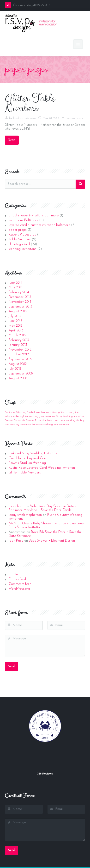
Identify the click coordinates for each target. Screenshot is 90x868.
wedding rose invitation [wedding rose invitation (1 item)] (56, 425)
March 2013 (17, 335)
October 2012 (19, 354)
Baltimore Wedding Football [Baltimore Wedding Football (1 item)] (20, 412)
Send (12, 666)
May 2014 (16, 288)
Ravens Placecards (22, 235)
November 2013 (20, 302)
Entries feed (17, 579)
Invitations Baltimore (23, 220)
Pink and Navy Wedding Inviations (33, 453)
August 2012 (18, 364)
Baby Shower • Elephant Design (52, 541)
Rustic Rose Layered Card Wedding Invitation (42, 468)
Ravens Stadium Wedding (27, 463)
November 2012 (20, 350)
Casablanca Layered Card (28, 458)
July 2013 (15, 316)
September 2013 (20, 307)
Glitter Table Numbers (30, 103)
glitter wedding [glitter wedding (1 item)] (30, 416)
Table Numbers (20, 239)
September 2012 (20, 359)
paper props (18, 230)
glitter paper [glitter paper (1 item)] (65, 412)
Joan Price (16, 541)
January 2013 (18, 345)
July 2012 (15, 369)
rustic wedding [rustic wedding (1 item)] (67, 420)
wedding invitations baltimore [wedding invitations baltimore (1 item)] (26, 425)
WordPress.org (19, 589)
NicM (13, 524)
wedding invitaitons (22, 249)
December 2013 (20, 297)
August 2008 (18, 378)
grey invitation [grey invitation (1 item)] (47, 416)
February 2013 (19, 340)
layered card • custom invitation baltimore (39, 225)
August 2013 (18, 311)
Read (12, 140)
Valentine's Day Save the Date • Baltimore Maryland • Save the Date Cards (43, 508)
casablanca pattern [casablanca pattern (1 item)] (47, 412)
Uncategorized (19, 244)
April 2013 (16, 331)
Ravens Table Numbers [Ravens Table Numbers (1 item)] (39, 420)
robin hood (17, 506)
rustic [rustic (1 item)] (56, 420)
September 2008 (21, 374)
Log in (13, 574)
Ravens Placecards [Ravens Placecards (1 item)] (15, 420)
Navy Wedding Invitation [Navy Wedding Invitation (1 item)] (70, 416)
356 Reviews (45, 774)
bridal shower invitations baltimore (34, 216)
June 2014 (15, 283)
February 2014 (19, 292)
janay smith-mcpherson (25, 515)
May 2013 (16, 326)
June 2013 (15, 321)
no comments (74, 118)
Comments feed (20, 584)
